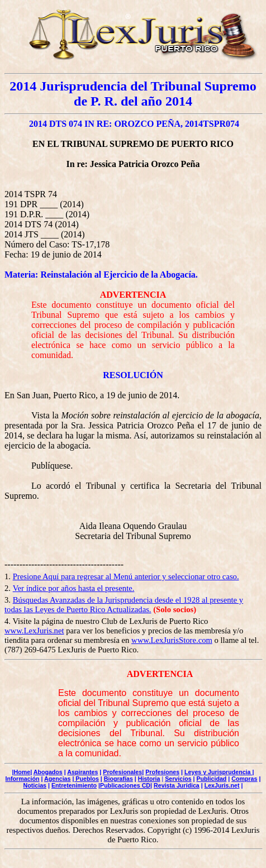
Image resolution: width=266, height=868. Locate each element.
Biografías (118, 779)
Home (22, 772)
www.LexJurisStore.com (172, 640)
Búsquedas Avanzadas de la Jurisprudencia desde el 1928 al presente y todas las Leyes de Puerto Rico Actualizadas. (124, 605)
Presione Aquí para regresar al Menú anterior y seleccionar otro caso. (126, 576)
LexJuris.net (222, 785)
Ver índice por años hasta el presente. (74, 588)
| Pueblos (85, 779)
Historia (149, 779)
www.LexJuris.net (34, 631)
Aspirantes (82, 772)
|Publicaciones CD (124, 785)
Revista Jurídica (177, 785)
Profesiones (162, 772)
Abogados (48, 772)
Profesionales (122, 772)
